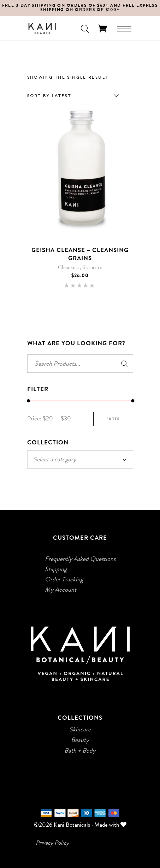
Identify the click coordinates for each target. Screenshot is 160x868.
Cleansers (69, 267)
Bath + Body (80, 750)
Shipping (56, 569)
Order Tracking (64, 579)
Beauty (80, 740)
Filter (113, 419)
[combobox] (71, 96)
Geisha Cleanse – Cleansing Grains (80, 254)
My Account (61, 589)
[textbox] (80, 459)
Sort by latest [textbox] (49, 95)
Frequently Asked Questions (80, 559)
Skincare (92, 267)
